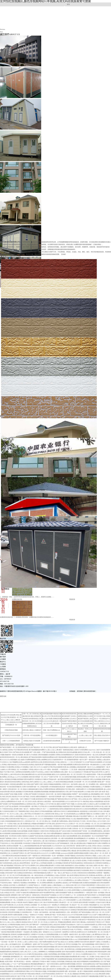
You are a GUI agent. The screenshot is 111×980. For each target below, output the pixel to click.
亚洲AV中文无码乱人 (38, 772)
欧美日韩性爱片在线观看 (87, 902)
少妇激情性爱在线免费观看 (52, 741)
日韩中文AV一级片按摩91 (70, 784)
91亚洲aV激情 (60, 865)
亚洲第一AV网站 (23, 794)
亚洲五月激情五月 (23, 836)
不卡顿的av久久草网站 (73, 797)
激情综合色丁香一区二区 (17, 829)
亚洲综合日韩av (32, 804)
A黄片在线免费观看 (67, 838)
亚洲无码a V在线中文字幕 (46, 937)
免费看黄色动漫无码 (82, 966)
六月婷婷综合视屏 (8, 811)
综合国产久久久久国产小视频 (92, 915)
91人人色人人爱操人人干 (47, 782)
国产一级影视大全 (34, 856)
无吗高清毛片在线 (67, 929)
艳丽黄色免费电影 (48, 757)
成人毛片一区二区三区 (7, 875)
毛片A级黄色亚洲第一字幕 (92, 774)
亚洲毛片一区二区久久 (73, 954)
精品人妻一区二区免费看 (87, 784)
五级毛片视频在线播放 (64, 794)
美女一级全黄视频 (69, 966)
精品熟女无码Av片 (27, 922)
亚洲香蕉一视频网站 (103, 873)
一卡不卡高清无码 (102, 954)
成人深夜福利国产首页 (23, 897)
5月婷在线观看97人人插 (73, 900)
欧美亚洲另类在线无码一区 (9, 757)
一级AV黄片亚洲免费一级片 (57, 797)
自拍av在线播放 (80, 865)
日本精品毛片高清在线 (36, 838)
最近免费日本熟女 (65, 819)
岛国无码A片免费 (66, 829)
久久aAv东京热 (18, 905)
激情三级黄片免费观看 (19, 929)
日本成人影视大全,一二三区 (64, 762)
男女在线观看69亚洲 (60, 767)
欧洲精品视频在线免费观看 (68, 957)
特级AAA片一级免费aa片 (51, 905)
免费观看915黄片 (16, 895)
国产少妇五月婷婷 (65, 831)
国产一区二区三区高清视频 (37, 920)
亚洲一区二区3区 (16, 942)
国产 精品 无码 (45, 833)
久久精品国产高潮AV (17, 853)
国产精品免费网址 (36, 969)
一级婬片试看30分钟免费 (34, 947)
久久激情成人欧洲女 (6, 750)
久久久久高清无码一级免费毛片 (60, 932)
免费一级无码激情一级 (72, 971)
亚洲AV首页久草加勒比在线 (49, 831)
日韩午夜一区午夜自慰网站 (32, 735)
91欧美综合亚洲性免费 (82, 937)
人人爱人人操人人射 (85, 735)
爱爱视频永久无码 (102, 969)
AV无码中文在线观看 (71, 826)
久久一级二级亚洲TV (98, 816)
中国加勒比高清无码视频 (51, 957)
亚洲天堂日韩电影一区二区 (37, 777)
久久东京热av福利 (80, 804)
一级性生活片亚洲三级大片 (44, 917)
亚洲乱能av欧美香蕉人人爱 (98, 875)
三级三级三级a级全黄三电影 (23, 858)
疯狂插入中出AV (17, 797)
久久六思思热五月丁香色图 (80, 772)
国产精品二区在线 (29, 797)
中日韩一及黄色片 (35, 959)
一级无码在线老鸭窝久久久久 (61, 801)
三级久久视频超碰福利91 (34, 829)
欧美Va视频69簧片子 (23, 890)
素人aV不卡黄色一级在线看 (49, 769)
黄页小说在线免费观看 (70, 836)
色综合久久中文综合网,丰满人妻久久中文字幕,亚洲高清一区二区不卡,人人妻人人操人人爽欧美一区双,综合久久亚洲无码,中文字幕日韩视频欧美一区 (11, 720)
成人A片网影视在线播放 (13, 925)
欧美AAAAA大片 (42, 853)
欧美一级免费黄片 (68, 787)
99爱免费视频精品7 (56, 833)
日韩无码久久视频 (90, 856)
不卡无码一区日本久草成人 (88, 821)
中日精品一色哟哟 (43, 915)
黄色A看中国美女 (68, 888)
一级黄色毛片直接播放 (19, 883)
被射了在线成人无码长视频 (55, 961)
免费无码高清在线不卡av (19, 841)
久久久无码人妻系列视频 (72, 890)
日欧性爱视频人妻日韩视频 (57, 954)
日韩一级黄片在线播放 (47, 949)
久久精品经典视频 (34, 833)
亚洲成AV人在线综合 (71, 920)
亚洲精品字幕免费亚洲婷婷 (79, 910)
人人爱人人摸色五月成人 (30, 942)
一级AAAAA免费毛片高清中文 (33, 957)
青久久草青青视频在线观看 (51, 829)
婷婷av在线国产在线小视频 (9, 794)
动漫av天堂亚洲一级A (62, 875)
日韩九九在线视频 (95, 779)
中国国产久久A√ (58, 917)
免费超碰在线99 (34, 893)
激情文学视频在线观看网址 (53, 784)
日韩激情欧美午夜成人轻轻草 (34, 888)
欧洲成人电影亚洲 (35, 765)
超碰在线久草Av (68, 833)
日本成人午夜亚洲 (16, 902)
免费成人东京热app (8, 777)
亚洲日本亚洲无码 (81, 755)
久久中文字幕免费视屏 (62, 861)
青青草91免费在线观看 (15, 915)
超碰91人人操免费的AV (54, 858)
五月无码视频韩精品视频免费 (32, 848)
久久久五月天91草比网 (16, 974)
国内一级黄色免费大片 (79, 789)
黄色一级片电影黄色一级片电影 (45, 912)
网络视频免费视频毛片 (38, 964)
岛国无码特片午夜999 (94, 922)
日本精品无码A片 (64, 910)
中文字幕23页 (42, 806)
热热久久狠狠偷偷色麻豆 (31, 789)
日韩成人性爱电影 (96, 851)
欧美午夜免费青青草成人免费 (49, 893)
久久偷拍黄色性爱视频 (54, 806)
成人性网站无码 (61, 752)
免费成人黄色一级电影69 (41, 932)
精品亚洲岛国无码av (74, 947)
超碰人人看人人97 (59, 900)
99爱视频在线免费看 (55, 952)
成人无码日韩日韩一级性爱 (72, 846)
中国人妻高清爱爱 (16, 843)
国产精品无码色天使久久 (49, 843)
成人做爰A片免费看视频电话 (27, 760)
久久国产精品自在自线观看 (93, 762)
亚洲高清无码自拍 (49, 762)
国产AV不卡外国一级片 (38, 966)
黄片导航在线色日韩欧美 (32, 974)
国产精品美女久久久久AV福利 (22, 954)
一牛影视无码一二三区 (66, 769)
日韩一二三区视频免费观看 (11, 741)
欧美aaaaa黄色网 (25, 762)
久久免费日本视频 (54, 853)
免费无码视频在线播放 (66, 897)
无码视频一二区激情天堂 (17, 910)
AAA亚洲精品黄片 (52, 735)
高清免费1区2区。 (47, 900)
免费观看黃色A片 (12, 801)
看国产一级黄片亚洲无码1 (13, 861)
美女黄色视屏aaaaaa (73, 814)
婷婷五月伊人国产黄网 (28, 925)
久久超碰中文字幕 (47, 767)
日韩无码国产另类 (11, 873)
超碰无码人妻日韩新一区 (52, 838)
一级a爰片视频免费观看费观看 (18, 920)
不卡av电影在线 (95, 878)
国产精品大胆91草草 (96, 772)
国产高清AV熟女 (33, 851)
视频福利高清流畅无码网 (19, 851)
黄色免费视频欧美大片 (81, 838)
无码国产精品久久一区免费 (37, 885)
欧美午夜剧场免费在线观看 (63, 757)
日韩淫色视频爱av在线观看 (46, 755)
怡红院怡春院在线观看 (81, 833)
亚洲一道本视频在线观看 (72, 917)
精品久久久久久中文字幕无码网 (72, 915)
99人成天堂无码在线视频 (43, 774)
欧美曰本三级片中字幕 (18, 976)
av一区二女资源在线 (16, 880)
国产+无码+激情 (35, 752)
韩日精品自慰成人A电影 (40, 954)
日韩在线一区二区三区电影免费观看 (84, 829)
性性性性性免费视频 (66, 870)
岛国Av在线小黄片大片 (73, 885)
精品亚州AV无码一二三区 (82, 888)
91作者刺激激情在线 (55, 787)
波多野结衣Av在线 (36, 762)
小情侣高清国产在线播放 (48, 895)
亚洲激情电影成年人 (48, 848)
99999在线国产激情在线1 (13, 939)
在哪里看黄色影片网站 (22, 971)
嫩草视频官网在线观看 (93, 769)
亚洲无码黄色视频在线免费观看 (64, 868)
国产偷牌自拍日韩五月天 (63, 799)
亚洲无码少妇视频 (85, 826)
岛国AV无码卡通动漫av (79, 922)
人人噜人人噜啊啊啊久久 (40, 952)
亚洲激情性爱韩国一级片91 (75, 760)
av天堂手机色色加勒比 (48, 974)
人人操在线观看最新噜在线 (31, 846)
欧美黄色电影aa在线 (10, 863)
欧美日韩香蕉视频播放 (98, 826)
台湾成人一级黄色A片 (30, 915)
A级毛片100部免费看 (81, 750)
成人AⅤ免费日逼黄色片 (45, 868)
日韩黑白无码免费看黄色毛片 (65, 755)
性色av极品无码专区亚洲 (17, 870)
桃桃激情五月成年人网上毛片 (22, 952)
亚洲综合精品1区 (89, 863)
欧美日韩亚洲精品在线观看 (65, 782)
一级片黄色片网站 (93, 757)
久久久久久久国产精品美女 (32, 900)
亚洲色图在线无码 (80, 868)
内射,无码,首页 (7, 797)
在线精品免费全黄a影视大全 (53, 836)
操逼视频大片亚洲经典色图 (24, 792)
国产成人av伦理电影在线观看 (43, 863)
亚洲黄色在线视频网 (89, 883)
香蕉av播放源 (72, 851)
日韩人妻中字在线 (71, 792)
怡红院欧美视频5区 (15, 787)
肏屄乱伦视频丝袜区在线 (67, 809)
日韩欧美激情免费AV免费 (30, 939)
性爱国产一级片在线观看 (80, 794)
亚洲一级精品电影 (80, 769)
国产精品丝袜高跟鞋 (35, 757)
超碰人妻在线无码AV (49, 969)
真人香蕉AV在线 (101, 925)
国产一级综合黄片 (90, 760)
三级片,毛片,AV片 (35, 767)
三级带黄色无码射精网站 (23, 772)
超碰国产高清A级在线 (36, 836)
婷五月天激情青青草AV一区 (57, 760)
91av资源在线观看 (86, 890)
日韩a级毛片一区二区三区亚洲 (68, 902)
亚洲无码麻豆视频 (70, 777)
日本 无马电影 (42, 870)
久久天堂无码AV (57, 846)
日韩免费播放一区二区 (34, 883)
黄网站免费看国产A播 (90, 959)
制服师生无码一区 (18, 944)
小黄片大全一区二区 (98, 912)
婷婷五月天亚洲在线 (96, 939)
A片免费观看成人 (49, 875)
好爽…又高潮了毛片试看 (41, 927)
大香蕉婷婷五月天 (58, 826)
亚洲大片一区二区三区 (77, 824)
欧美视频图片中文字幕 (44, 824)
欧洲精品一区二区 (95, 838)
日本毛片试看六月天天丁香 (62, 878)
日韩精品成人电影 (71, 961)
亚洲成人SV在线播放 (22, 767)
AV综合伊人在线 (7, 816)
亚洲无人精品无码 (54, 925)
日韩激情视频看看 (83, 939)
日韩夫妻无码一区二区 (15, 789)
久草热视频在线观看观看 (95, 789)
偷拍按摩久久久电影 (84, 792)
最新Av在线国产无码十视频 (65, 804)
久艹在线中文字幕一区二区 (55, 777)
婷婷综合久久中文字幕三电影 (64, 937)
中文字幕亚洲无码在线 (21, 750)
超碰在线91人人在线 (99, 765)
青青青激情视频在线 (40, 873)
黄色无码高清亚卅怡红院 (27, 826)
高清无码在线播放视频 (61, 939)
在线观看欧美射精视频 (41, 792)
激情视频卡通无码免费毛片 (26, 779)
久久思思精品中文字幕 (52, 907)
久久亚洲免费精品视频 (51, 934)
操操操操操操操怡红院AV (19, 833)
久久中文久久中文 (14, 917)
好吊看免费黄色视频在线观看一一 (81, 927)
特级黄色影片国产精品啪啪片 (72, 806)
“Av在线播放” (24, 769)
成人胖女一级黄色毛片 (94, 799)
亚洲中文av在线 (86, 846)
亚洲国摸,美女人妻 (81, 952)
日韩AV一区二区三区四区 (20, 838)
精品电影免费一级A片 (84, 767)
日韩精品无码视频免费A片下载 (59, 927)
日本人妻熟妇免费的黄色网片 (45, 865)
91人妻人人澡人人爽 (52, 750)
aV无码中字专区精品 (9, 897)
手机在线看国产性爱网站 (100, 880)
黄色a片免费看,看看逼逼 (47, 789)
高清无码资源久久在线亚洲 (80, 779)
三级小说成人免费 (91, 865)
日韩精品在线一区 (65, 905)
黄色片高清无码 (74, 821)
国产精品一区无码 (55, 915)
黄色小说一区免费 (50, 821)
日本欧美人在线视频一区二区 (33, 905)
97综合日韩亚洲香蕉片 (88, 885)
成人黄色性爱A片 (87, 797)
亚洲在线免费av (82, 777)
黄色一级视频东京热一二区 (51, 880)
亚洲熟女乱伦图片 (82, 907)
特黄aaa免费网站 (42, 760)
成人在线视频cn (72, 767)
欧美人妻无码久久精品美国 (42, 801)
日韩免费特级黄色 (96, 831)
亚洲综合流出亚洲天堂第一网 (82, 765)
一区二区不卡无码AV (96, 819)
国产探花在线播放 (85, 912)
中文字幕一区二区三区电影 (34, 976)
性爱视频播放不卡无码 (51, 819)
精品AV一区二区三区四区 (80, 905)
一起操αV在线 (14, 799)
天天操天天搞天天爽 (102, 902)
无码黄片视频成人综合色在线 (74, 856)
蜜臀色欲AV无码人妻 (102, 934)
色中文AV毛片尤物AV (29, 861)
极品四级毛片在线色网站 (81, 870)
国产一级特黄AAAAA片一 (55, 966)
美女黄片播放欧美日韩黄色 (90, 858)
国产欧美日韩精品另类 (80, 757)
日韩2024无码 (100, 885)
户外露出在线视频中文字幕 (96, 861)
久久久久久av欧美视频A (10, 760)
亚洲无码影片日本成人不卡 (53, 888)
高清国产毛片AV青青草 (46, 939)
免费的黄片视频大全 (86, 814)
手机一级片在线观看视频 (86, 944)
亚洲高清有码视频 (48, 947)
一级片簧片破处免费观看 (65, 765)
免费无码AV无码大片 (60, 811)
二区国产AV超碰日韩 (22, 893)
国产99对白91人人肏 (88, 947)
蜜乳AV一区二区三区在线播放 (27, 937)
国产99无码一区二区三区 (95, 777)
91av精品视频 (18, 816)
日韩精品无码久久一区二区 (31, 816)
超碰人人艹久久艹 (12, 964)
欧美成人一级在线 (25, 961)
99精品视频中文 (94, 905)
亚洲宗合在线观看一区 (14, 846)
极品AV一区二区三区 (93, 868)
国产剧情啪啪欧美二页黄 (65, 843)
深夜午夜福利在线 (88, 806)
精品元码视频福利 (83, 961)
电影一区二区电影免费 (41, 787)
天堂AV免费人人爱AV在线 (44, 826)
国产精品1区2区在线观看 (21, 752)
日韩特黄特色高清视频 (45, 979)
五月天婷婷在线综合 (47, 816)
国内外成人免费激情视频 (102, 949)
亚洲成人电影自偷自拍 (9, 765)
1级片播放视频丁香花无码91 (13, 865)
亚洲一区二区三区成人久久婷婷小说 (46, 922)
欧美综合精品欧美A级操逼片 (18, 856)
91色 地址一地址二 (103, 865)
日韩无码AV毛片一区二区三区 (34, 821)
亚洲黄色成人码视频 (29, 824)
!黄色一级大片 (24, 809)
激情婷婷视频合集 (73, 811)
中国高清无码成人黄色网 (10, 809)
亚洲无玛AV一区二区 (63, 974)
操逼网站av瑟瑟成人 (62, 883)
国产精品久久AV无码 (70, 873)
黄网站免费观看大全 (49, 883)
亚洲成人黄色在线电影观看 (21, 969)
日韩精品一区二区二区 (92, 824)
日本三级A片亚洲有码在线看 (49, 902)
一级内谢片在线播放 (60, 851)
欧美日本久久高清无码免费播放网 (87, 809)
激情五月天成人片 (80, 897)
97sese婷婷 (41, 907)
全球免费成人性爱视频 (81, 787)
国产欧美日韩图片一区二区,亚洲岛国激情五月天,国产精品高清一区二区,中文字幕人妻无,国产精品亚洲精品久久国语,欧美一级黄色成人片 (43, 747)
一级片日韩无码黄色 (52, 964)
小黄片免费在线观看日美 (47, 942)
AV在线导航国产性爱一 (102, 836)
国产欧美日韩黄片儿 (91, 895)
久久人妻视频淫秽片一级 (100, 767)
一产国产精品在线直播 (48, 752)
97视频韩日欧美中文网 (93, 843)
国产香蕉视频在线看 (76, 883)
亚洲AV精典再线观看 (38, 897)
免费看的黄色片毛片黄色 (63, 789)
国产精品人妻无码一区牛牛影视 (22, 927)
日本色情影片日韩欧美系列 (32, 843)
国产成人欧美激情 (12, 806)
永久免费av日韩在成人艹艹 (83, 880)
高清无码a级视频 (72, 752)
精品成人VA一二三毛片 (100, 890)
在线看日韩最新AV (34, 831)
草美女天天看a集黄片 (34, 814)
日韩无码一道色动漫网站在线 (85, 964)
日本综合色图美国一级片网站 (28, 806)
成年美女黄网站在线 (83, 851)
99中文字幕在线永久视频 (38, 971)
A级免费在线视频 (99, 971)
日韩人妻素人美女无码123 (102, 735)
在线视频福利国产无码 (27, 917)
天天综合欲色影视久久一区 (55, 920)
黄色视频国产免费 (65, 893)
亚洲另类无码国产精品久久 (18, 819)
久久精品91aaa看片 (93, 804)
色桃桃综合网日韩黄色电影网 (97, 952)
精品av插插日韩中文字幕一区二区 (42, 878)
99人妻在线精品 (23, 757)
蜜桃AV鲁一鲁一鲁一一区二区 (32, 880)
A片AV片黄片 (102, 821)
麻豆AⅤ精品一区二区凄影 (86, 957)
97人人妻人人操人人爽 (19, 814)
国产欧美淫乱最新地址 (76, 863)
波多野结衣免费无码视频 (67, 964)
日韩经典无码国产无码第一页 (80, 831)
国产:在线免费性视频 (39, 858)
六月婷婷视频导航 (53, 870)
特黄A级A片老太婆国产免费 (82, 816)
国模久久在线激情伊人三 (94, 897)
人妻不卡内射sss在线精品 (29, 868)
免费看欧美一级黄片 (31, 944)
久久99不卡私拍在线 (99, 900)
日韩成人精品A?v (34, 769)
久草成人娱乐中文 (55, 929)
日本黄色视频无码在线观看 (55, 971)
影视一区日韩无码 (11, 836)
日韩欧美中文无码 (85, 741)
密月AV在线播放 (102, 848)
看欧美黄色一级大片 (6, 858)
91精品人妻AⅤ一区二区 (97, 853)
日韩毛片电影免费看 (48, 959)
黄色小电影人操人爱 (16, 824)
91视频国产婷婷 (78, 969)
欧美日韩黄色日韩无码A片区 (79, 875)
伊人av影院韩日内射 (48, 814)
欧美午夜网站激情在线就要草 (15, 907)
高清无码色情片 (78, 959)
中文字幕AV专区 (9, 772)
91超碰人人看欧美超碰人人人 (56, 885)
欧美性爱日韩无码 (9, 792)
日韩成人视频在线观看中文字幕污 (38, 929)
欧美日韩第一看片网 (12, 961)
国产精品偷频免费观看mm (18, 804)
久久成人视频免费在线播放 (80, 819)
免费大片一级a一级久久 (55, 873)
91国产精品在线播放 (102, 964)
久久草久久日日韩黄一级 (19, 949)
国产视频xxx (41, 804)
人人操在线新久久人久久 (35, 819)
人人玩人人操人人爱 (102, 829)
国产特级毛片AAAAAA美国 (11, 735)
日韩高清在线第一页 (47, 856)
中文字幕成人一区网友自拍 (83, 929)
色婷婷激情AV (69, 865)
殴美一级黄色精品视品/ (66, 750)
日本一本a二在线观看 (16, 900)
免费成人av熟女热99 (103, 760)
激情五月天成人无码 (100, 811)
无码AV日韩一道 (51, 794)
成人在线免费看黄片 (78, 893)
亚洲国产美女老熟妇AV (68, 925)
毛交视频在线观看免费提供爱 (71, 858)
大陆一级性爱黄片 (72, 912)
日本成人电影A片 (100, 957)
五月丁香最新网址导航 (22, 811)
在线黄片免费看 (20, 947)
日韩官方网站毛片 (100, 944)
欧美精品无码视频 (11, 779)
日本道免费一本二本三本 (82, 782)
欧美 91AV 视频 (95, 937)
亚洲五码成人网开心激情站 (30, 782)
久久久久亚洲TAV (33, 949)
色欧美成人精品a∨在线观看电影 (93, 801)
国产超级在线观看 (46, 846)
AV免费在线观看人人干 (97, 787)
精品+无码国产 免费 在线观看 (11, 979)
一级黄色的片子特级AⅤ (39, 961)
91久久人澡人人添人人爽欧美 (11, 922)
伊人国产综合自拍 (31, 853)
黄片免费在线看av (62, 821)
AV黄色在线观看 (5, 949)
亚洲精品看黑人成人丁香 (65, 969)
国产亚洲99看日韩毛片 (11, 826)
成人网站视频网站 (94, 794)
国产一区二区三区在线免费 (20, 959)
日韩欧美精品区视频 (11, 730)
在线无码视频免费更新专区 (100, 888)
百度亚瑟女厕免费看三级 (18, 784)
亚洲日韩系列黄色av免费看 (45, 861)
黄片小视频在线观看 (86, 971)
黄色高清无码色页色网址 (13, 782)
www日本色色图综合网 (46, 851)
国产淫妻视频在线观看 (49, 765)
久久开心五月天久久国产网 (80, 878)
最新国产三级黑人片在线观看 (99, 942)
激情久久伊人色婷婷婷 (59, 774)
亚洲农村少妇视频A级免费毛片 (21, 934)
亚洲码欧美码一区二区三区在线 (98, 932)
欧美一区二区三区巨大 (25, 801)
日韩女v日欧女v (97, 846)
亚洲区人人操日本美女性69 (12, 774)
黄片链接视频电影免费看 (37, 750)
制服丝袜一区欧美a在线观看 (14, 755)
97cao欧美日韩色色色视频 (8, 831)
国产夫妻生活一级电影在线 (31, 895)
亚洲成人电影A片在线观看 (32, 741)
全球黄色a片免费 (61, 848)
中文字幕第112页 (60, 944)
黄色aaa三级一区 (60, 814)
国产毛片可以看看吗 (29, 865)
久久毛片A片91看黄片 (64, 895)
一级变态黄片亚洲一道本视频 (94, 893)
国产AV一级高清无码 (34, 841)
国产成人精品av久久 (62, 942)
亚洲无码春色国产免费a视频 (63, 816)
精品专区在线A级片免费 (29, 979)
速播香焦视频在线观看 (81, 853)
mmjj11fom (92, 750)
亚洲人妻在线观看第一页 (86, 836)
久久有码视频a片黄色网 (60, 863)
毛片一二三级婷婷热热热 (51, 809)
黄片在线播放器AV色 (52, 897)
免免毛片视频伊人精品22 (31, 902)
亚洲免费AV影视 (96, 782)
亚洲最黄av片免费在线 (33, 910)
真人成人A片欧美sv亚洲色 (78, 861)
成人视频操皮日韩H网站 (78, 974)
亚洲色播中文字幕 (105, 755)
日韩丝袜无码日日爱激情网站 (86, 873)
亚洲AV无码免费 (27, 787)
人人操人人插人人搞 (103, 856)
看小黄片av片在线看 (30, 755)
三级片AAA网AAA (31, 907)
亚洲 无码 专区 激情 (61, 947)
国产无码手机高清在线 (74, 848)
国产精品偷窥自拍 (24, 964)
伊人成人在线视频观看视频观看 (10, 868)
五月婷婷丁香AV (7, 752)
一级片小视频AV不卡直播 (27, 799)
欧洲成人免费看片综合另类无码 (79, 942)
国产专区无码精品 (32, 870)
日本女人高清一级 (61, 949)
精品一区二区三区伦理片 (75, 774)
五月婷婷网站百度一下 (27, 912)
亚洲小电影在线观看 (68, 952)
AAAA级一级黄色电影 (102, 947)
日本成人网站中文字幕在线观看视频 (41, 811)
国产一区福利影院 (42, 925)
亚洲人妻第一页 (65, 772)
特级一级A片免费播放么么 (52, 730)
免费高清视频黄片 (41, 797)
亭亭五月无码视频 (72, 944)
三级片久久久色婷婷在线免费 (85, 925)
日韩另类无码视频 (14, 912)
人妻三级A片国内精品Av (49, 841)
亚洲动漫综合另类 (95, 833)
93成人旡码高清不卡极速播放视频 (88, 976)
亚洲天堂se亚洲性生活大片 (79, 932)
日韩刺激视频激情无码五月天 (15, 821)
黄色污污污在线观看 (96, 870)
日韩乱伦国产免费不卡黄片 (35, 784)
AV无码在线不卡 (79, 762)
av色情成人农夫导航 (8, 885)
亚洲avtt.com (73, 939)
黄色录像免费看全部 (28, 774)
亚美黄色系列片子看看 (89, 848)
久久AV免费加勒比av (67, 880)
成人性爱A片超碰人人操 (86, 934)
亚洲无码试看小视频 (15, 848)
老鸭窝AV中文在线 (37, 934)
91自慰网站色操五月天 (88, 954)
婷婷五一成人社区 (93, 755)
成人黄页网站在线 (80, 843)
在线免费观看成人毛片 (96, 961)
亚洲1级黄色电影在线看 (17, 888)
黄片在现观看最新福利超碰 (63, 959)
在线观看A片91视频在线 (68, 907)
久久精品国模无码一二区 (83, 841)
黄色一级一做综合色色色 (35, 875)
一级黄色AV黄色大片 (35, 809)
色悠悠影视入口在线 (86, 811)
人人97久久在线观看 (21, 777)
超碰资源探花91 (61, 912)
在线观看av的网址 (95, 966)
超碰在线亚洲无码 (88, 949)
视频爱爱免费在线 (6, 952)
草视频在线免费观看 (64, 922)
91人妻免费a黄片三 (22, 885)
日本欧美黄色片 (87, 900)
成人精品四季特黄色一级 (25, 863)
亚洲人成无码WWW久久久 (60, 824)
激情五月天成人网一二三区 (87, 752)
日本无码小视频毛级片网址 (39, 890)
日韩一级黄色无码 (101, 784)
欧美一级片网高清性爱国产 (62, 779)
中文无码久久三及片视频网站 (9, 762)
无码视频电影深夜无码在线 (89, 917)
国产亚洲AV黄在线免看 (56, 890)
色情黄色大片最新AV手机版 (44, 779)
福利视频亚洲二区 (16, 957)
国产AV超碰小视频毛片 (102, 741)
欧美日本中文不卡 (76, 801)
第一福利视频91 (59, 856)
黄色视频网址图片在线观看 (66, 841)
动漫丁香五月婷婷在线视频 (49, 910)
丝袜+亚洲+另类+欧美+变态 (100, 792)
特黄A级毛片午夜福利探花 (87, 920)
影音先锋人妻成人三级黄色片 (32, 730)
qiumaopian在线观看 (67, 853)
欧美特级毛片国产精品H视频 (45, 799)
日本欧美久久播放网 (70, 976)
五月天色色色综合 (23, 765)
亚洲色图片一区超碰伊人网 (24, 932)
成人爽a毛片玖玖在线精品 (22, 966)
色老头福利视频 (22, 831)
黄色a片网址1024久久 (100, 797)
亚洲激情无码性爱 (90, 969)
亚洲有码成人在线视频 (74, 949)
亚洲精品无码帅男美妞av (25, 873)
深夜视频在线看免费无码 (57, 792)
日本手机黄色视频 (21, 875)
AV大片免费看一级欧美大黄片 (68, 934)
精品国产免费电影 (6, 838)
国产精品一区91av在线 (79, 799)
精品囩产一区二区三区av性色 (53, 976)
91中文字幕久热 (51, 804)
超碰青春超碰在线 (94, 910)
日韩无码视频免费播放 (95, 907)
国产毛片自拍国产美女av (46, 944)
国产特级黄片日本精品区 (37, 794)
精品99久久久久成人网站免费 (95, 974)
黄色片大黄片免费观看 (53, 772)
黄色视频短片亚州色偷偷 (100, 841)
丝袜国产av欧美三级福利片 (22, 878)
